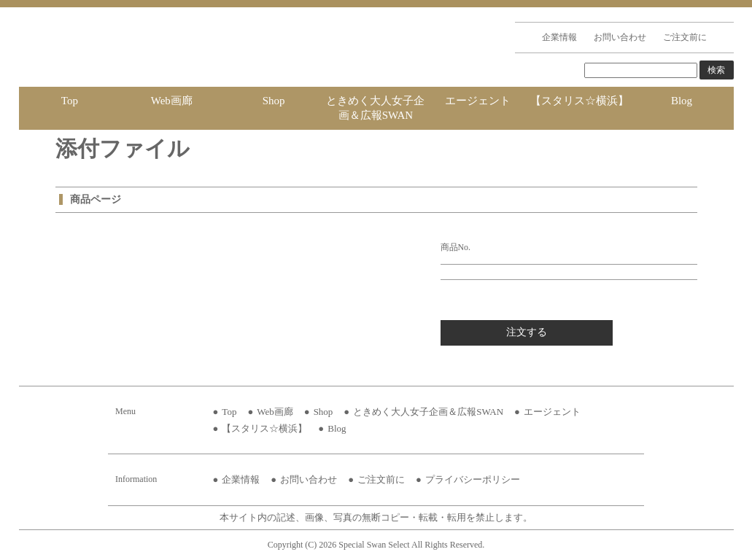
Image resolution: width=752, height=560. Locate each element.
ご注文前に (685, 37)
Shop (274, 101)
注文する (527, 332)
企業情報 (559, 37)
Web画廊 (172, 101)
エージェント (478, 101)
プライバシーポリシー (473, 479)
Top (70, 101)
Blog (682, 101)
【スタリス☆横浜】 (579, 101)
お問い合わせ (620, 37)
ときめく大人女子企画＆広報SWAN (375, 108)
